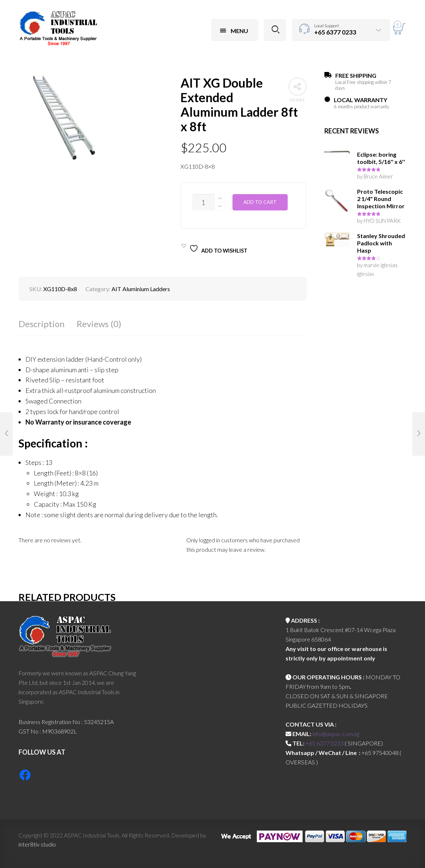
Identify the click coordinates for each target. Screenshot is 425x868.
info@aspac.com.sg (336, 734)
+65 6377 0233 (325, 743)
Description (42, 324)
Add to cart (260, 202)
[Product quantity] (203, 202)
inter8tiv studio (37, 844)
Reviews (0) (99, 324)
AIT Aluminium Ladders (141, 289)
